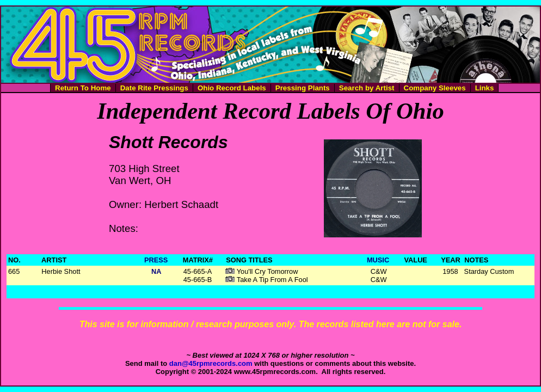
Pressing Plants (303, 88)
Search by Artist (367, 88)
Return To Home (83, 88)
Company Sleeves (435, 88)
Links (485, 88)
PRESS (156, 260)
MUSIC (378, 260)
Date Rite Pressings (154, 88)
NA (156, 271)
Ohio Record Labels (232, 88)
